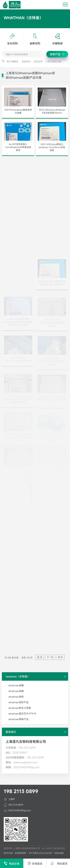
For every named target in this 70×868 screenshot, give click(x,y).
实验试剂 (38, 61)
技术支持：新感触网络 (15, 853)
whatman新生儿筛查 (20, 708)
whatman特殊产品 (18, 719)
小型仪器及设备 (53, 61)
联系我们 (37, 732)
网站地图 (59, 853)
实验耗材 (26, 61)
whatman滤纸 (16, 697)
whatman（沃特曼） (37, 676)
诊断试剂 (35, 39)
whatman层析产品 (18, 702)
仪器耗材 (57, 39)
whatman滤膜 (16, 685)
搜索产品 (57, 54)
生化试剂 (12, 39)
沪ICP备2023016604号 (40, 853)
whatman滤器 (16, 691)
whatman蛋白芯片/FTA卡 (22, 714)
